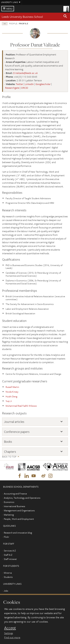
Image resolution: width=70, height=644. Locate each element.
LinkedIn (29, 84)
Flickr (6, 537)
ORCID (24, 88)
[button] (65, 17)
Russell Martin (12, 387)
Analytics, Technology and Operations (22, 498)
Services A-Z (10, 551)
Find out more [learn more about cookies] (12, 637)
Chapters (10, 452)
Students (8, 577)
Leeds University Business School (22, 17)
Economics (9, 502)
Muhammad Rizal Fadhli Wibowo (21, 406)
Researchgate (12, 88)
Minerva (8, 573)
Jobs (6, 591)
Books (8, 441)
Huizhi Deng (11, 396)
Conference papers (17, 432)
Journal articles (14, 422)
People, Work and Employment (19, 519)
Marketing (9, 515)
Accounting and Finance (15, 494)
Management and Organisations (19, 510)
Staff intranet (10, 559)
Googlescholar (43, 84)
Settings (9, 633)
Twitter (19, 84)
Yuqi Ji (9, 401)
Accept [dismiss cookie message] (10, 628)
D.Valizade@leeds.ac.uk (25, 73)
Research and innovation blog (18, 533)
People (13, 23)
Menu (9, 9)
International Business (14, 506)
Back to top (9, 457)
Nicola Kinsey (12, 392)
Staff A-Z (8, 555)
